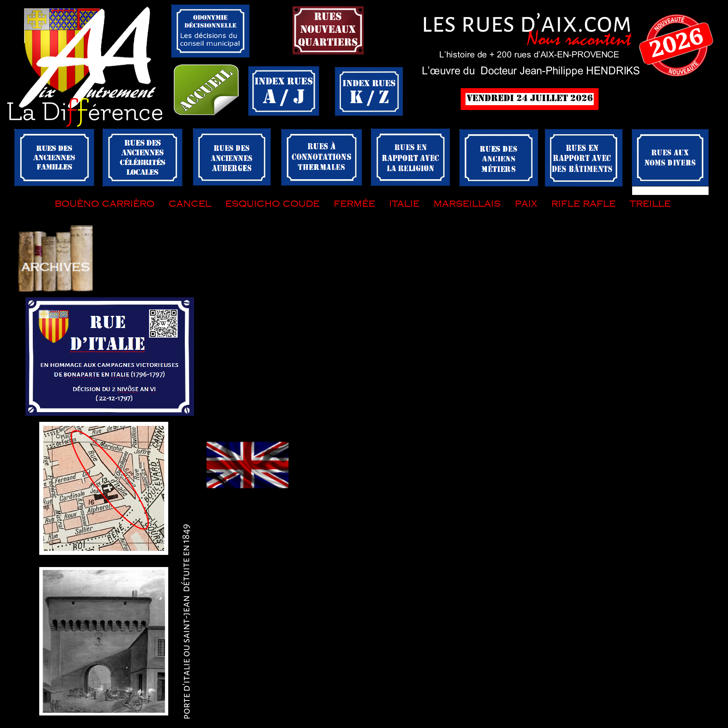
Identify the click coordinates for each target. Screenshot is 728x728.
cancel (190, 203)
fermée (353, 203)
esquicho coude (272, 203)
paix (526, 203)
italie (404, 203)
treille (650, 203)
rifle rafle (583, 203)
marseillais (466, 203)
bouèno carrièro (105, 203)
